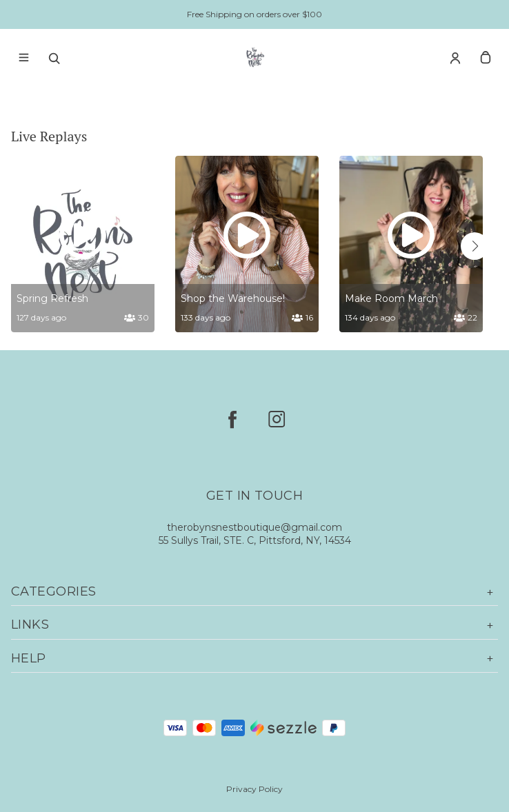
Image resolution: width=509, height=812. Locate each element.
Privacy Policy (254, 789)
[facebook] (232, 419)
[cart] (486, 58)
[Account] (455, 58)
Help (254, 659)
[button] (475, 246)
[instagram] (277, 419)
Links (254, 625)
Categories (254, 592)
